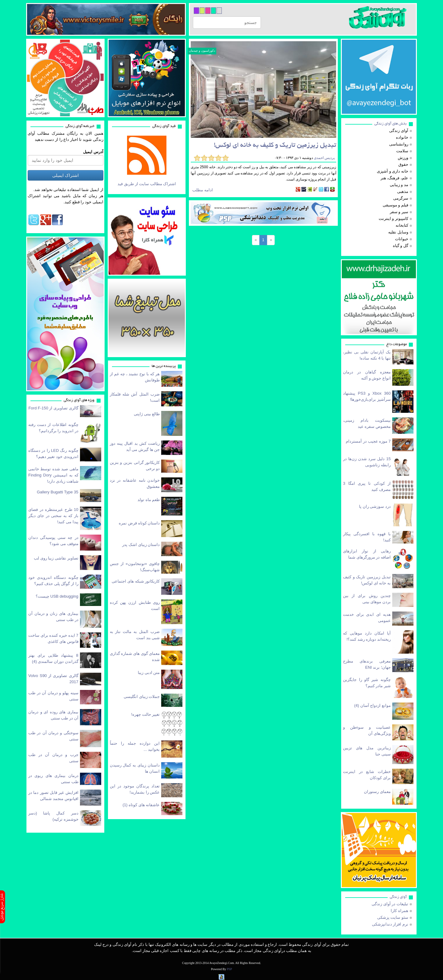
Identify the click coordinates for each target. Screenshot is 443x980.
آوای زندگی (398, 897)
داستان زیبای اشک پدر (141, 545)
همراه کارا (399, 911)
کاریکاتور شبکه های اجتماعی (136, 581)
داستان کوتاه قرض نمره (139, 523)
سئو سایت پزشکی (393, 917)
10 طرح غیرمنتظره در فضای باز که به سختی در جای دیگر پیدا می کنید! (53, 516)
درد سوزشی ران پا (375, 506)
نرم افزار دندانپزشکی (390, 924)
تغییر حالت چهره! (145, 714)
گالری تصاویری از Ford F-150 (53, 408)
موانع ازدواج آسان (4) (372, 705)
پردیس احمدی (324, 158)
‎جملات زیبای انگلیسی (142, 697)
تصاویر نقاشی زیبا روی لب (56, 558)
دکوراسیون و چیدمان (202, 51)
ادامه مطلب (203, 190)
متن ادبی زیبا (149, 673)
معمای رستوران (377, 792)
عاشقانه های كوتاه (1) (141, 805)
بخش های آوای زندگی (391, 124)
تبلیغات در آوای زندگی (390, 904)
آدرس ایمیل (93, 152)
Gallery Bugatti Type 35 (58, 492)
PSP (229, 969)
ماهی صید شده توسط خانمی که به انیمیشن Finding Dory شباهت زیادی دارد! (53, 475)
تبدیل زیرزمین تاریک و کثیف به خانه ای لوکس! (275, 146)
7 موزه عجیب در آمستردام (368, 441)
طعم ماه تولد (149, 500)
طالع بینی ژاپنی (147, 414)
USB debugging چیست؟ (57, 596)
